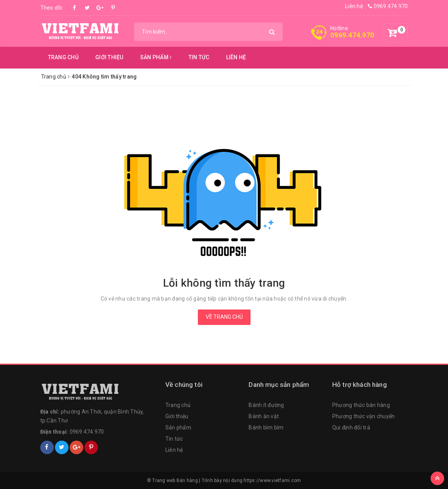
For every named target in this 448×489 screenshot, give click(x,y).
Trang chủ (63, 57)
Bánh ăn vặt (264, 416)
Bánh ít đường (266, 405)
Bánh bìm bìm (266, 427)
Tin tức (199, 57)
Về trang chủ (224, 317)
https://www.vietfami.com (272, 480)
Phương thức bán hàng (361, 405)
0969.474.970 (388, 6)
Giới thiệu (109, 57)
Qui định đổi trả (351, 427)
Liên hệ (354, 6)
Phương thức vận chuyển (364, 416)
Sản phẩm (156, 57)
